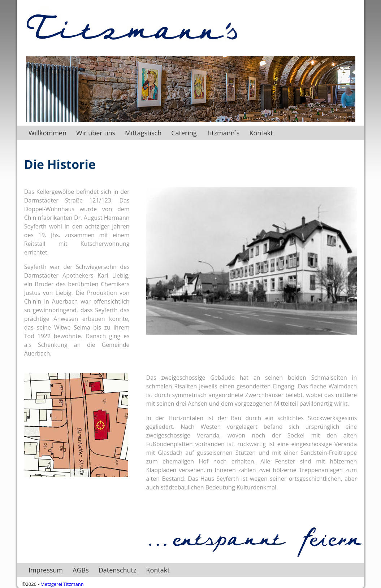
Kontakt (261, 133)
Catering (186, 133)
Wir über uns (98, 133)
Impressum (46, 570)
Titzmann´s (226, 133)
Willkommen (47, 133)
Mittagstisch (146, 133)
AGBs (81, 570)
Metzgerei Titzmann (62, 584)
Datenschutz (118, 570)
